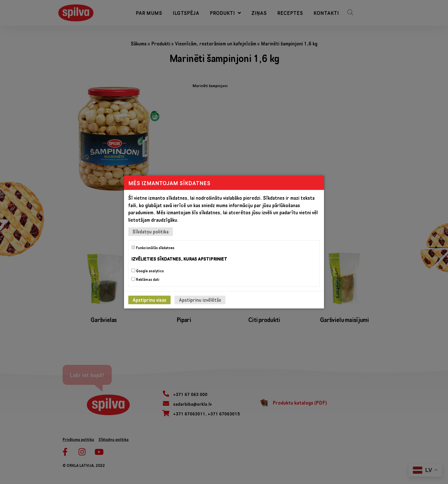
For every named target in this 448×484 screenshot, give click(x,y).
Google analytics (148, 271)
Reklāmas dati (145, 279)
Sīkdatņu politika (151, 232)
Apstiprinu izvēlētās (200, 300)
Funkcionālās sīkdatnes (153, 248)
